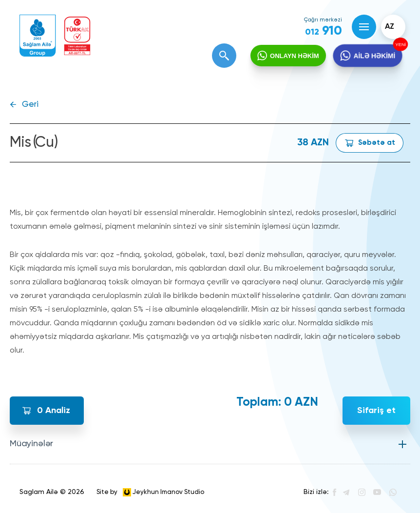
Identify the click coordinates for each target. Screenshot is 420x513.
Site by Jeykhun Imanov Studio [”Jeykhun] (150, 492)
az (390, 27)
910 (324, 31)
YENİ (400, 44)
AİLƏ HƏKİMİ (374, 56)
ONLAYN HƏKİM (295, 56)
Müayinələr (31, 444)
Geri (30, 105)
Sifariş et (376, 411)
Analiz (54, 411)
